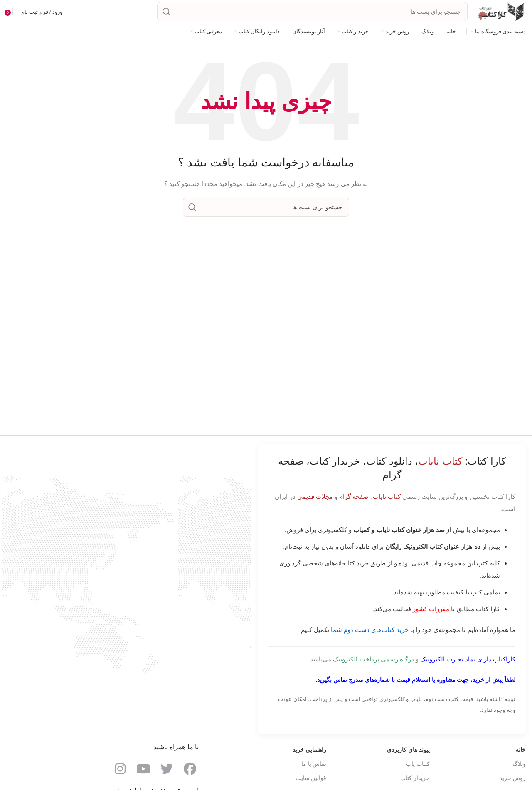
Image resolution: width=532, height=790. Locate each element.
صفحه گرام (354, 497)
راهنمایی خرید (310, 750)
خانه (521, 750)
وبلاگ (519, 764)
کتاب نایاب (387, 497)
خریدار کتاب (415, 778)
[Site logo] (501, 11)
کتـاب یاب (418, 764)
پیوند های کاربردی (408, 750)
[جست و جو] (312, 12)
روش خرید (513, 778)
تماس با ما (314, 764)
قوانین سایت (311, 778)
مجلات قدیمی (315, 497)
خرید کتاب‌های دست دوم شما (370, 630)
